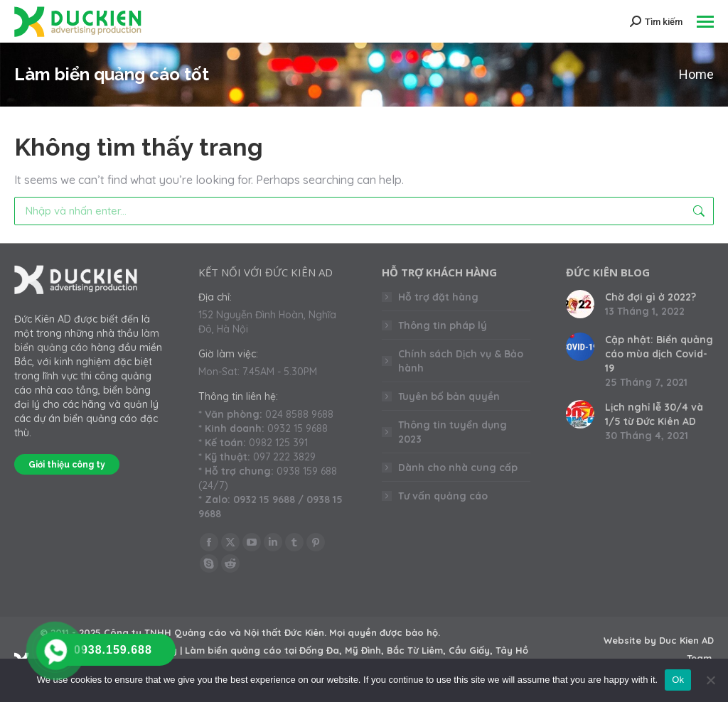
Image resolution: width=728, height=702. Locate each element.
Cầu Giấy (469, 650)
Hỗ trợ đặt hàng (438, 297)
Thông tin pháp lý (443, 325)
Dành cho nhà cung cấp (458, 468)
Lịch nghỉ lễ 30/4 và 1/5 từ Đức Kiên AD (654, 414)
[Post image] (580, 304)
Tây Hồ (512, 650)
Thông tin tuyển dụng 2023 (453, 432)
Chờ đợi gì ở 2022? (651, 297)
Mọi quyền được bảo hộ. (385, 632)
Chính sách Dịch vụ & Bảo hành (461, 361)
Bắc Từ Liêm (415, 650)
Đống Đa (319, 650)
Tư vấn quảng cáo (443, 496)
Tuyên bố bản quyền (449, 396)
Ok (678, 680)
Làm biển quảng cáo (233, 650)
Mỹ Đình (363, 650)
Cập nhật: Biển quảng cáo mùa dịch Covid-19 (659, 354)
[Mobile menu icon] (705, 22)
